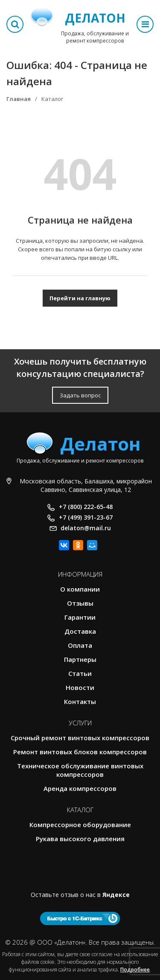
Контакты (80, 701)
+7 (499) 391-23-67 (86, 517)
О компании (80, 589)
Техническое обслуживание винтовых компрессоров (80, 770)
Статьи (80, 673)
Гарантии (80, 617)
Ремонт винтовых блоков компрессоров (80, 752)
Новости (80, 687)
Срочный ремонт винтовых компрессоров (80, 738)
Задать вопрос (80, 395)
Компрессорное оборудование (80, 825)
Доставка (80, 631)
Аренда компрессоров (80, 788)
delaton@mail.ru (86, 528)
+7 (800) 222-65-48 (86, 507)
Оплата (80, 645)
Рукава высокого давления (80, 839)
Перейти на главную (80, 298)
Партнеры (80, 659)
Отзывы (80, 603)
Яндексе (116, 895)
